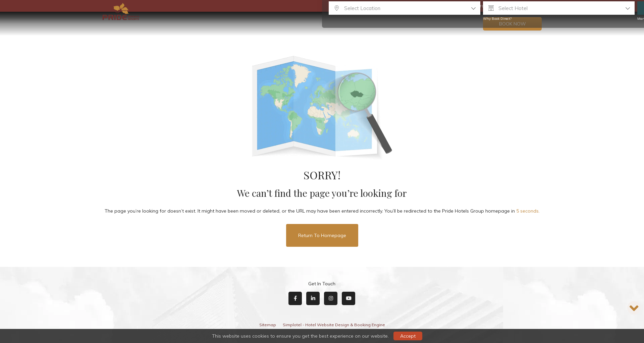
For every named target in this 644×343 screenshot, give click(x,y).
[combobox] (405, 8)
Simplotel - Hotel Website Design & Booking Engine (334, 325)
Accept (408, 336)
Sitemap (268, 325)
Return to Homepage (322, 235)
